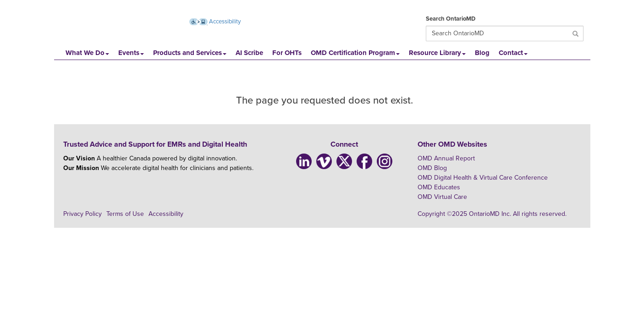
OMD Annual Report (446, 158)
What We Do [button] (87, 53)
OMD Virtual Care (442, 197)
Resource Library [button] (437, 53)
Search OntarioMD (451, 19)
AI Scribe (249, 53)
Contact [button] (513, 53)
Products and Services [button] (190, 53)
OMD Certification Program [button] (355, 53)
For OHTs (287, 53)
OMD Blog (432, 168)
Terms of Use (125, 214)
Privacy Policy (83, 214)
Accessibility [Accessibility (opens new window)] (215, 22)
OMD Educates (439, 187)
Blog (482, 53)
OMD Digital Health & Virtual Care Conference (483, 178)
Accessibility (166, 214)
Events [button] (131, 53)
